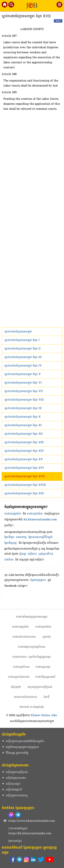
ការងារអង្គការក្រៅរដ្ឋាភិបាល (32, 647)
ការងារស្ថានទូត (43, 667)
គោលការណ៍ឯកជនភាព (25, 697)
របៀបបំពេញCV (14, 790)
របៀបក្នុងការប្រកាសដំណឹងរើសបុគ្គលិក (25, 741)
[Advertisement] (32, 219)
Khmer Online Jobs (44, 715)
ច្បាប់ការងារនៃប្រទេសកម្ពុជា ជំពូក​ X (22, 417)
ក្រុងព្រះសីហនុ (46, 554)
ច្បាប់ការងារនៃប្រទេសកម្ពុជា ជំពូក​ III (23, 357)
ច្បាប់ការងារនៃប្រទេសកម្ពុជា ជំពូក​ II (22, 349)
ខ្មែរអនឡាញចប (38, 580)
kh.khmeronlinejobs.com (40, 519)
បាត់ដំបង (9, 560)
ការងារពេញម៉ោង (13, 514)
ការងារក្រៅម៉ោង (35, 514)
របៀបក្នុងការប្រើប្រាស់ (17, 772)
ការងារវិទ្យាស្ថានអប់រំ (45, 677)
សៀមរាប (32, 554)
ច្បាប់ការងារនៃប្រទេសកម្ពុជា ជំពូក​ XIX (24, 493)
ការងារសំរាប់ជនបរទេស (24, 637)
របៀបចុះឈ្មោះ (13, 784)
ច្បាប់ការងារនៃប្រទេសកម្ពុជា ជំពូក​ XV (24, 459)
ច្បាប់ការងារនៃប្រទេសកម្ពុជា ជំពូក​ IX (23, 408)
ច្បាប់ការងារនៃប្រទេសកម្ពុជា (18, 332)
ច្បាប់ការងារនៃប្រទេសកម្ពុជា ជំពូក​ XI (23, 425)
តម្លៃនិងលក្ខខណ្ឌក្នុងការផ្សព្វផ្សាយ (22, 747)
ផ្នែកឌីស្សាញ (11, 543)
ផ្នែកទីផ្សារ (9, 537)
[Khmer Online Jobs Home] (5, 5)
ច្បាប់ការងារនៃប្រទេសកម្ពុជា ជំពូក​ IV (23, 366)
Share (58, 21)
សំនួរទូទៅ (16, 687)
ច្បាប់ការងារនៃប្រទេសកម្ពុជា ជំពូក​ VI (23, 383)
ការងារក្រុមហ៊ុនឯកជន (19, 677)
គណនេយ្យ (21, 537)
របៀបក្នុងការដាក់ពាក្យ (17, 795)
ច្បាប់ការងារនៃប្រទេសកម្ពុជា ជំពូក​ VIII (24, 400)
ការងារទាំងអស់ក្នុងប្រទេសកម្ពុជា (32, 617)
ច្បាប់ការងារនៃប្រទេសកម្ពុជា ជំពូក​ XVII (25, 476)
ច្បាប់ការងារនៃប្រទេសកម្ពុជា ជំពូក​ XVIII (25, 485)
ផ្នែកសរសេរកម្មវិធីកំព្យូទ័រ (40, 537)
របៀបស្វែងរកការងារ (16, 778)
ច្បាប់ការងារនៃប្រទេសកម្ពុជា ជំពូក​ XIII (24, 442)
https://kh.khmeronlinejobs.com (30, 833)
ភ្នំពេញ (23, 554)
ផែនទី (47, 697)
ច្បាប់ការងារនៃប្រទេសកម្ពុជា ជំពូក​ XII (23, 434)
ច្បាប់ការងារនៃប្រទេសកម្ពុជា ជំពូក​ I (22, 340)
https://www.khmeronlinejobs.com (32, 821)
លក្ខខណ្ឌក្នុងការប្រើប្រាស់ (40, 687)
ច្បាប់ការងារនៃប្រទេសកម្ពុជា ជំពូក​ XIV (24, 451)
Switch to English (32, 707)
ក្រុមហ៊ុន (47, 637)
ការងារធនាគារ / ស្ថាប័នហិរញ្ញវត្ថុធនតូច (32, 657)
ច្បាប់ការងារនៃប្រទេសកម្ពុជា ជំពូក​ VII (23, 391)
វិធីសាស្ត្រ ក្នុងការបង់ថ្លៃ (17, 753)
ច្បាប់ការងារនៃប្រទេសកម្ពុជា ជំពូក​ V (22, 374)
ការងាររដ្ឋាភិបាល (21, 667)
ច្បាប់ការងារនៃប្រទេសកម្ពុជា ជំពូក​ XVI (24, 468)
